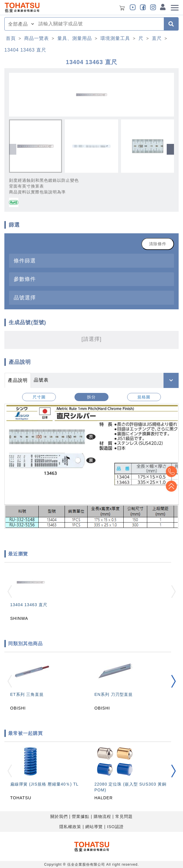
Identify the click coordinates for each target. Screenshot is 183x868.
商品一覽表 (37, 38)
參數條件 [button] (25, 279)
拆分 (91, 397)
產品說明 (18, 380)
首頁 (11, 38)
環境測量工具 (115, 38)
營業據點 (81, 816)
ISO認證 (115, 827)
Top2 (171, 472)
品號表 (41, 380)
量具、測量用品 (75, 38)
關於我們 (59, 816)
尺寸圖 (39, 397)
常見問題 (124, 816)
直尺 (157, 38)
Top (171, 486)
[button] (170, 149)
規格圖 (144, 397)
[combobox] (99, 24)
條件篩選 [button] (25, 261)
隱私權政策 (70, 827)
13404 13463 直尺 (25, 50)
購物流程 (102, 816)
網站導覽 (94, 827)
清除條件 (158, 244)
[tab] (91, 261)
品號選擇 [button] (25, 298)
